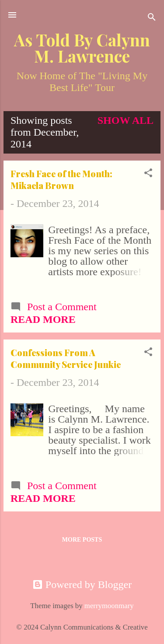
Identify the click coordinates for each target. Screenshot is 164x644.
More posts (82, 540)
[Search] (152, 18)
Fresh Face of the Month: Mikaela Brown (61, 179)
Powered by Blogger (82, 584)
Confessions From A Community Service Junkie (66, 358)
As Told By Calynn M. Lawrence (82, 48)
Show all (126, 120)
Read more (43, 319)
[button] (148, 174)
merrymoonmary (109, 606)
